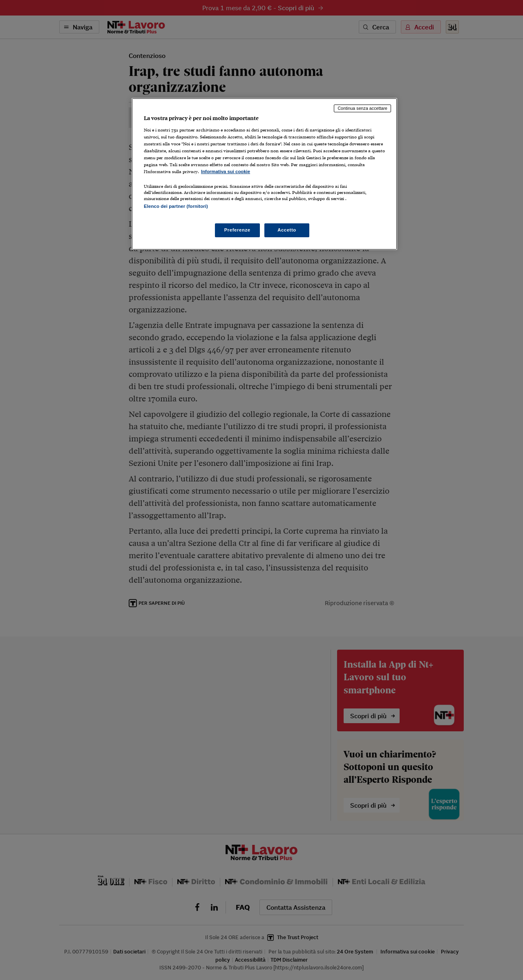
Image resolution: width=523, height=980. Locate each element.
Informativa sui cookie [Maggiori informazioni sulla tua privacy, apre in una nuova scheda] (226, 171)
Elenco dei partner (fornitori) (176, 206)
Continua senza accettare (362, 108)
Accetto (287, 230)
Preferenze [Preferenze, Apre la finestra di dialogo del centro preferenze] (237, 230)
